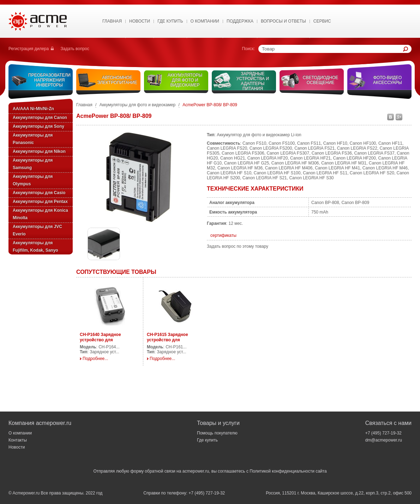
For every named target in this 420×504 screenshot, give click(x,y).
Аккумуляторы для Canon (40, 118)
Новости (140, 21)
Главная (112, 21)
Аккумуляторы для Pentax (40, 202)
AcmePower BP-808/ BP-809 (210, 105)
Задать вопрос (75, 49)
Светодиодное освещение (321, 80)
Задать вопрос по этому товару (238, 246)
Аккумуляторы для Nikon (39, 151)
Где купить (170, 21)
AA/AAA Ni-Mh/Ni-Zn (33, 109)
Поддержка (240, 21)
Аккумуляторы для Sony (38, 126)
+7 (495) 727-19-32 (383, 433)
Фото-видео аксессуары (388, 80)
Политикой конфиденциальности (282, 471)
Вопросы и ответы (283, 21)
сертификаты (223, 235)
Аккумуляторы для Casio (39, 193)
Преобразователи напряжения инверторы (49, 80)
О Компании (205, 21)
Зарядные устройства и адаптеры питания (253, 81)
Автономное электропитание (117, 80)
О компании (20, 433)
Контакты (18, 440)
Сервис (322, 21)
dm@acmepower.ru (384, 440)
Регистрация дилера (29, 49)
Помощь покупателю (217, 433)
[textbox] (332, 49)
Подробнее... (95, 359)
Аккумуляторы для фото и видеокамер (185, 80)
